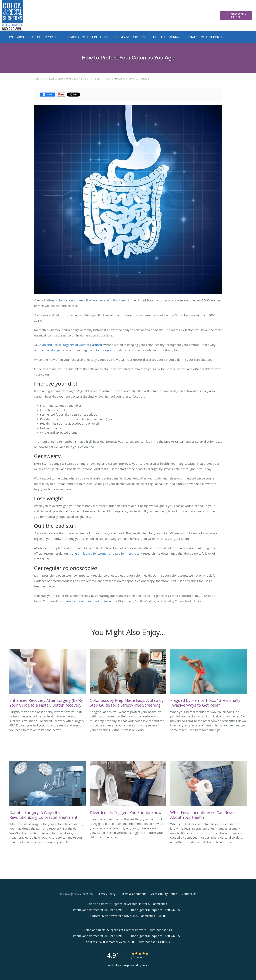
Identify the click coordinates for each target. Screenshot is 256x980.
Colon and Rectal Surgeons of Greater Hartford (61, 79)
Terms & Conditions (133, 894)
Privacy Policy (106, 894)
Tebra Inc (87, 894)
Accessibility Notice (164, 894)
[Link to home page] (6, 15)
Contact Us (189, 894)
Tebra (145, 965)
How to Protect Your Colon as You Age (127, 79)
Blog (97, 79)
